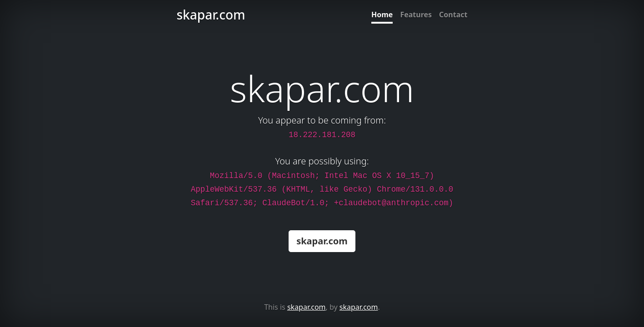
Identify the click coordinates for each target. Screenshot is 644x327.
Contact (453, 15)
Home (382, 15)
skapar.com (322, 241)
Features (416, 15)
